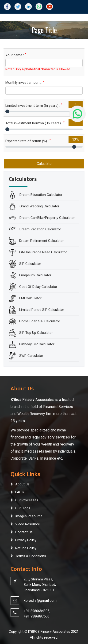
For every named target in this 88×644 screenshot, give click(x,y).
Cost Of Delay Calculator (38, 287)
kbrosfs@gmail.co (39, 600)
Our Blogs (23, 508)
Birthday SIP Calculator (37, 344)
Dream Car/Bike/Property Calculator (47, 218)
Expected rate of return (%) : (28, 141)
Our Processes (27, 500)
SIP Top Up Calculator (36, 333)
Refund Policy (26, 548)
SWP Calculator (31, 356)
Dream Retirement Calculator (42, 241)
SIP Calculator (30, 264)
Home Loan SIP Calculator (40, 321)
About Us (22, 484)
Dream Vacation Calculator (40, 229)
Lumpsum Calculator (35, 275)
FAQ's (20, 492)
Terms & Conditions (31, 556)
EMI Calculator (30, 298)
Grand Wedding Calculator (39, 206)
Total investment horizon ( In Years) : (35, 123)
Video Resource (28, 524)
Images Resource (29, 516)
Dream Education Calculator (40, 195)
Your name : (16, 55)
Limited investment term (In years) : (34, 105)
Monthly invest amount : (25, 82)
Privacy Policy (26, 540)
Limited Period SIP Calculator (42, 310)
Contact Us (24, 532)
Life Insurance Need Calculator (43, 252)
